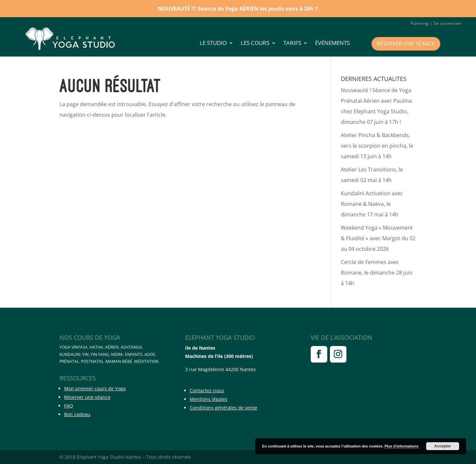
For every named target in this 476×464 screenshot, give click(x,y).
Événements (332, 44)
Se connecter (448, 23)
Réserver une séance (406, 44)
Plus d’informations (401, 446)
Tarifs (292, 44)
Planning (419, 23)
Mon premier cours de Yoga (95, 388)
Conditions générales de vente (223, 408)
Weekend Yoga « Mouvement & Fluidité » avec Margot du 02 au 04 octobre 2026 (378, 238)
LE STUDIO (213, 44)
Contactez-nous (207, 390)
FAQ (69, 406)
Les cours (255, 44)
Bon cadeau (77, 414)
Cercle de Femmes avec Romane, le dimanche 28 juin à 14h (377, 273)
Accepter (442, 446)
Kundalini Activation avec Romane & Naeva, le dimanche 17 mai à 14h (372, 204)
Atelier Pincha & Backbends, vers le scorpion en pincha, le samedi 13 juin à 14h (377, 146)
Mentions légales (209, 399)
